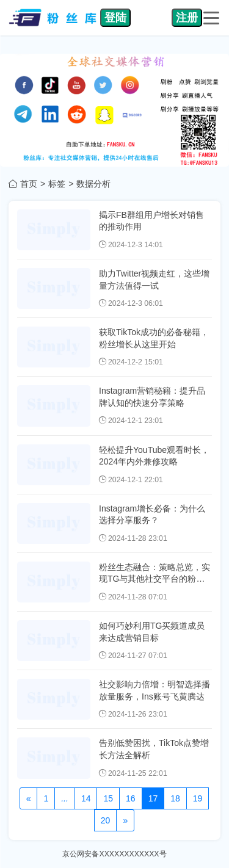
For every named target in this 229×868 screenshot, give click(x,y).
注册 (187, 18)
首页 (29, 184)
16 (131, 798)
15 (108, 798)
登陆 (115, 18)
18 (175, 798)
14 (86, 798)
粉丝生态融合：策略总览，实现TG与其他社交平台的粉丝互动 (154, 579)
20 (106, 820)
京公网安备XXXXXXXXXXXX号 (114, 854)
